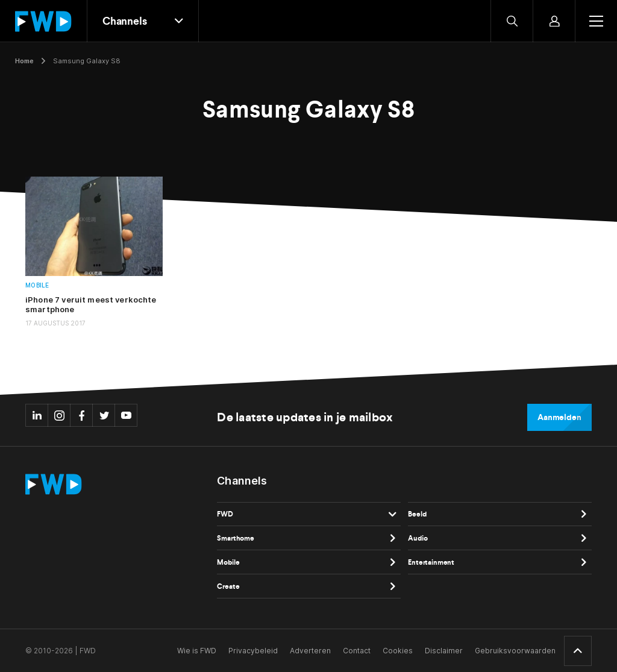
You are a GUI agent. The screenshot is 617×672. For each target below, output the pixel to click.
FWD (225, 514)
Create (228, 586)
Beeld (417, 514)
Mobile (37, 285)
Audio (418, 538)
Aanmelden (559, 417)
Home (24, 61)
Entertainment (431, 562)
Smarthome (236, 538)
